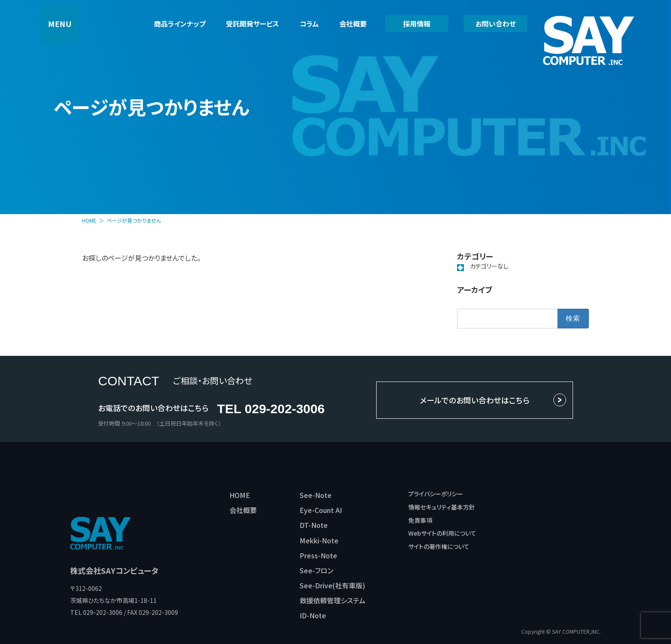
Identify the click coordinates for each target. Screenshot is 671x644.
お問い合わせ (496, 24)
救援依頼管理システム (333, 600)
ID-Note (313, 615)
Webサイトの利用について (442, 533)
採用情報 (417, 24)
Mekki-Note (319, 540)
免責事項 (420, 520)
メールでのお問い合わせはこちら (475, 400)
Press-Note (318, 555)
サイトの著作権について (439, 546)
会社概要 (243, 510)
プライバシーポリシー (436, 494)
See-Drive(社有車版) (332, 585)
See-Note (316, 495)
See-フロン (316, 570)
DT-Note (314, 525)
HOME (240, 495)
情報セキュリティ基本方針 (442, 507)
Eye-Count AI (321, 510)
